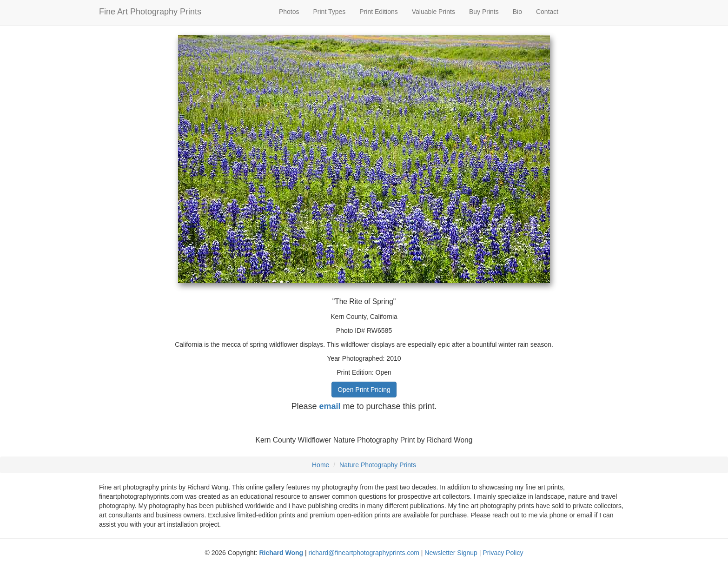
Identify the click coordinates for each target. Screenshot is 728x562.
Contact (547, 12)
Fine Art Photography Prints (150, 12)
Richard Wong (281, 553)
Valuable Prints (433, 12)
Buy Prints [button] (484, 12)
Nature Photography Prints (378, 465)
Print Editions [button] (378, 12)
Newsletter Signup (451, 553)
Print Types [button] (330, 12)
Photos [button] (289, 12)
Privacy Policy (503, 553)
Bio (517, 12)
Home (321, 465)
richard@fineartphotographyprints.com (364, 553)
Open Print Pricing (364, 390)
